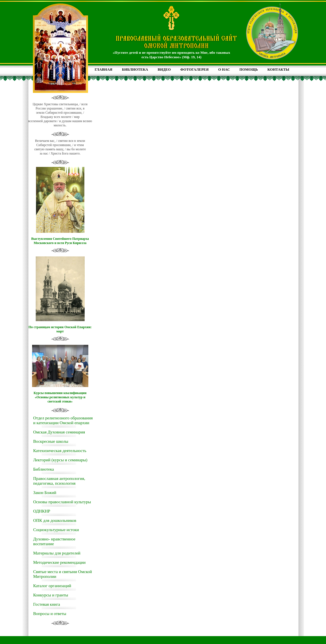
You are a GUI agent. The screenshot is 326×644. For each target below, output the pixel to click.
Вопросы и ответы (50, 614)
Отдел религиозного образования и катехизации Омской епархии (63, 420)
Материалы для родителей (57, 553)
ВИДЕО (164, 69)
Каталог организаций (52, 586)
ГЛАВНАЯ (104, 69)
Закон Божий (45, 493)
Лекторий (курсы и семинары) (60, 460)
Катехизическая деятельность (60, 451)
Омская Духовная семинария (59, 432)
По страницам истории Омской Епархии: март (60, 329)
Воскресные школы (51, 441)
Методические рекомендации (59, 562)
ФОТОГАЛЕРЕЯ (195, 69)
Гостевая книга (47, 604)
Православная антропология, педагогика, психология (59, 481)
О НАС (224, 69)
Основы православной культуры (62, 502)
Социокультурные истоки (56, 530)
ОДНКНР (42, 511)
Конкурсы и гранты (51, 595)
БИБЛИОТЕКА (135, 69)
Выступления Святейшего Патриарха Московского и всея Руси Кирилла (60, 241)
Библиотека (44, 469)
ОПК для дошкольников (55, 520)
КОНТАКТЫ (278, 69)
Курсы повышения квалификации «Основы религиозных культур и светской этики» (60, 397)
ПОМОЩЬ (249, 69)
